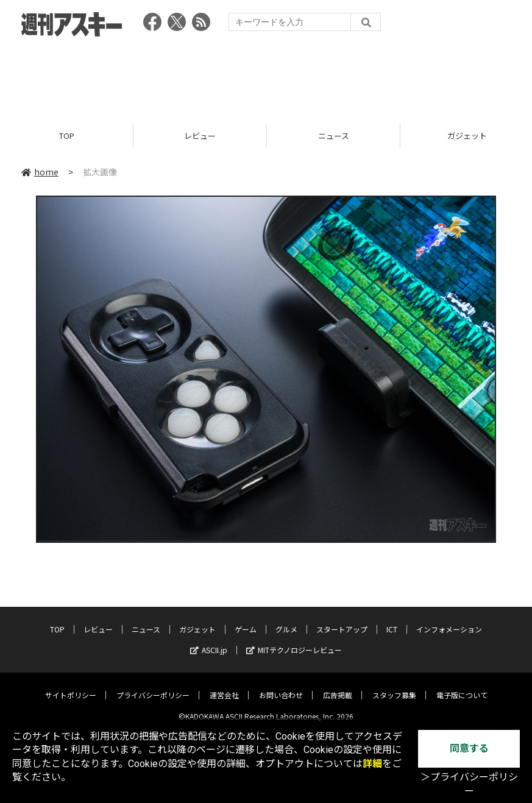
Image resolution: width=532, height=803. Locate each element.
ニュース (334, 136)
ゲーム (246, 620)
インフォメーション (449, 620)
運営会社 (224, 686)
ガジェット (197, 620)
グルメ (286, 620)
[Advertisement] (266, 76)
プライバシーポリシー (153, 686)
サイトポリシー (71, 686)
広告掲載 (338, 686)
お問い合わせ (281, 686)
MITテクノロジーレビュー (294, 641)
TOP (67, 136)
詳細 (372, 764)
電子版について (462, 686)
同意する (469, 748)
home (40, 172)
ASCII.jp (209, 641)
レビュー (200, 136)
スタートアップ (342, 620)
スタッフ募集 (394, 686)
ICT (392, 620)
